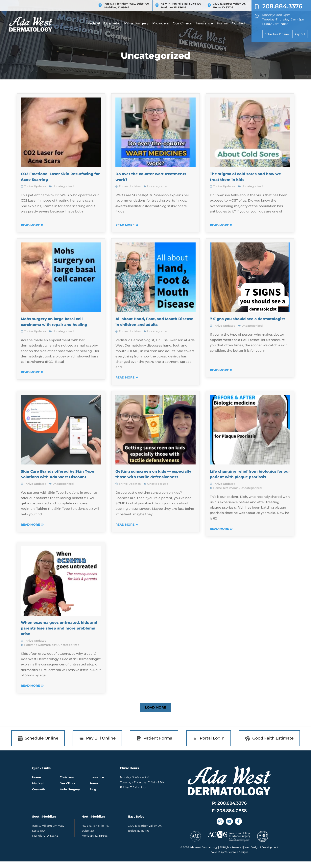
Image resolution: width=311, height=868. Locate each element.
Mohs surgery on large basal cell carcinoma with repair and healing (61, 322)
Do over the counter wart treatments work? (145, 177)
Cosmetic (112, 23)
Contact (239, 23)
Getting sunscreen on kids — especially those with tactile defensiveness (149, 477)
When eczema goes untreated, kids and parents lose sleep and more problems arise (57, 634)
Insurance (204, 23)
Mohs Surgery (136, 23)
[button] (155, 713)
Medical (93, 23)
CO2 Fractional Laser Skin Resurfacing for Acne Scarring (56, 177)
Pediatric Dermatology (41, 651)
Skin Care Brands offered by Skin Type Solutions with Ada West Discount (59, 477)
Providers (161, 23)
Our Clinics (182, 23)
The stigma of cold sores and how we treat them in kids (249, 177)
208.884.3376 (282, 6)
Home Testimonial (226, 493)
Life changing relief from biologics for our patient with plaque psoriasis (250, 477)
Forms (222, 23)
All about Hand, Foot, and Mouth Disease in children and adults (153, 322)
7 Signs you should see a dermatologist (238, 322)
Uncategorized (63, 186)
